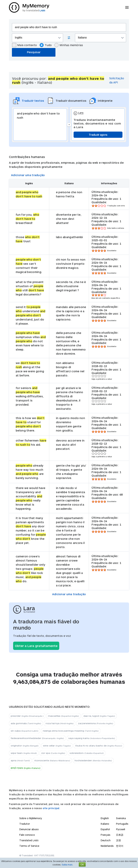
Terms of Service (29, 846)
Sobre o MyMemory (31, 818)
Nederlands (107, 846)
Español (105, 829)
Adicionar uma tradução (28, 175)
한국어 (120, 846)
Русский (121, 829)
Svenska (121, 818)
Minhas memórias (69, 45)
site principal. (51, 808)
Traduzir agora (98, 135)
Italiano (105, 824)
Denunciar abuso (29, 829)
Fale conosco (27, 835)
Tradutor (25, 824)
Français (106, 835)
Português (122, 824)
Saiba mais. (67, 865)
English (105, 818)
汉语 (118, 840)
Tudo (46, 45)
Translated (29, 840)
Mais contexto (24, 45)
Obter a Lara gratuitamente (36, 646)
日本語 (120, 835)
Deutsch (106, 840)
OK (82, 864)
